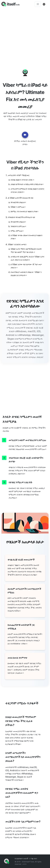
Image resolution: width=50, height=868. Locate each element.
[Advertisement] (25, 34)
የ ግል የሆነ (33, 858)
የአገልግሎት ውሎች (21, 858)
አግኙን (25, 864)
